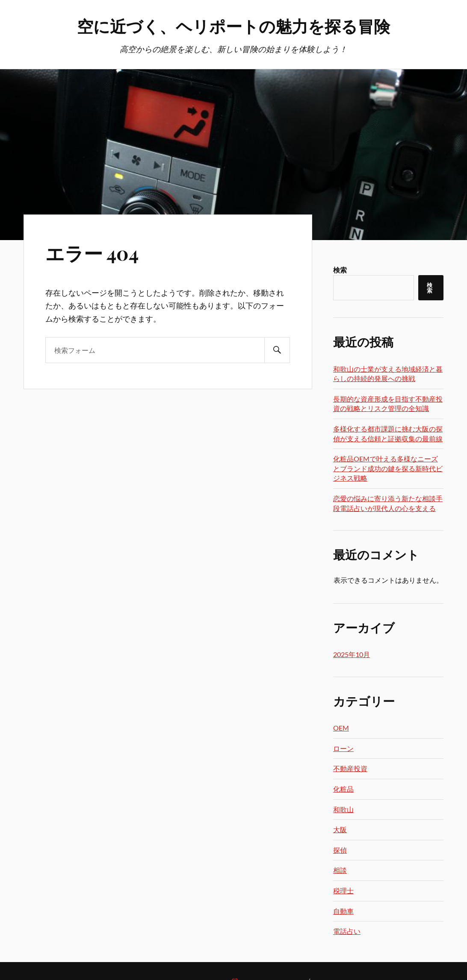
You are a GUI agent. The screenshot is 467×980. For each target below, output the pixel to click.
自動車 (343, 911)
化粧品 (343, 789)
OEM (341, 728)
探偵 (340, 850)
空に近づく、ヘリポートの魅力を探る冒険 (233, 26)
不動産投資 (350, 768)
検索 (340, 270)
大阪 (340, 829)
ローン (343, 748)
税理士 (343, 891)
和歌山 (343, 809)
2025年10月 (352, 654)
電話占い (347, 931)
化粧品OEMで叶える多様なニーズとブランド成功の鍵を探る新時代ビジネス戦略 (388, 468)
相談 (340, 870)
